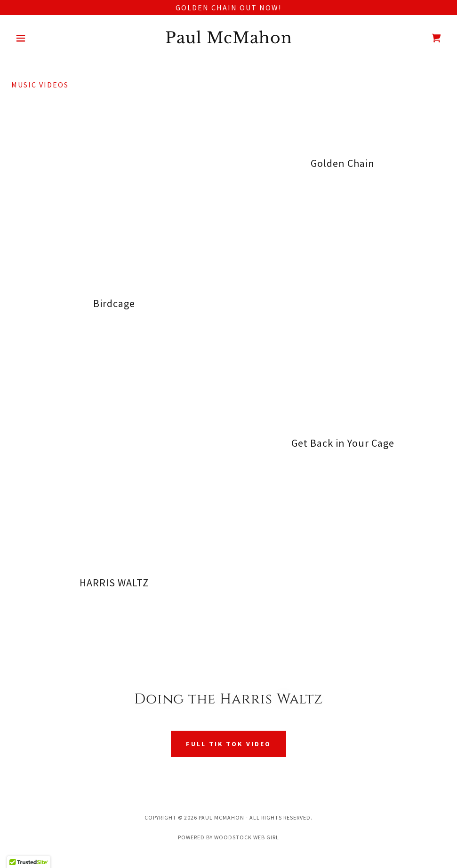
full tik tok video (229, 744)
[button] (44, 38)
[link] (228, 40)
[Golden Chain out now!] (228, 8)
